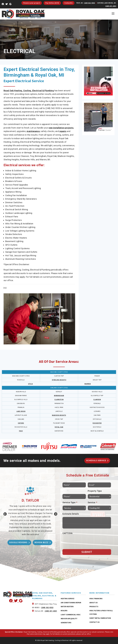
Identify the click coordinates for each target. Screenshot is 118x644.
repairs (63, 131)
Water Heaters (67, 606)
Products (94, 606)
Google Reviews (18, 542)
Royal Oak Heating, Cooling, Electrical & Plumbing (29, 91)
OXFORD (21, 423)
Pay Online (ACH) (52, 3)
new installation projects (61, 128)
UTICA (30, 384)
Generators (66, 623)
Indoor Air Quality (69, 619)
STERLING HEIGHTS (59, 380)
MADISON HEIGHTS (59, 415)
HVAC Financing (96, 599)
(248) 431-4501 (111, 6)
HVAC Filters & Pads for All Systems (101, 612)
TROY (21, 431)
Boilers (64, 611)
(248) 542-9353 (89, 3)
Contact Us (94, 622)
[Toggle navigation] (113, 14)
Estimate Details (71, 514)
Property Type (95, 491)
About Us (94, 603)
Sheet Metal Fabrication (100, 618)
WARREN (88, 384)
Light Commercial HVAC (71, 615)
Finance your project (32, 3)
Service (92, 502)
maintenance (33, 131)
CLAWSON (97, 400)
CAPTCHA (67, 533)
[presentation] (80, 541)
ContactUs (69, 3)
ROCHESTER (97, 423)
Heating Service (68, 599)
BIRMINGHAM (59, 396)
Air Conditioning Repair (71, 603)
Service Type (70, 502)
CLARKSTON (59, 400)
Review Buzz (42, 542)
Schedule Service (96, 461)
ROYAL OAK (59, 427)
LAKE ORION (21, 411)
